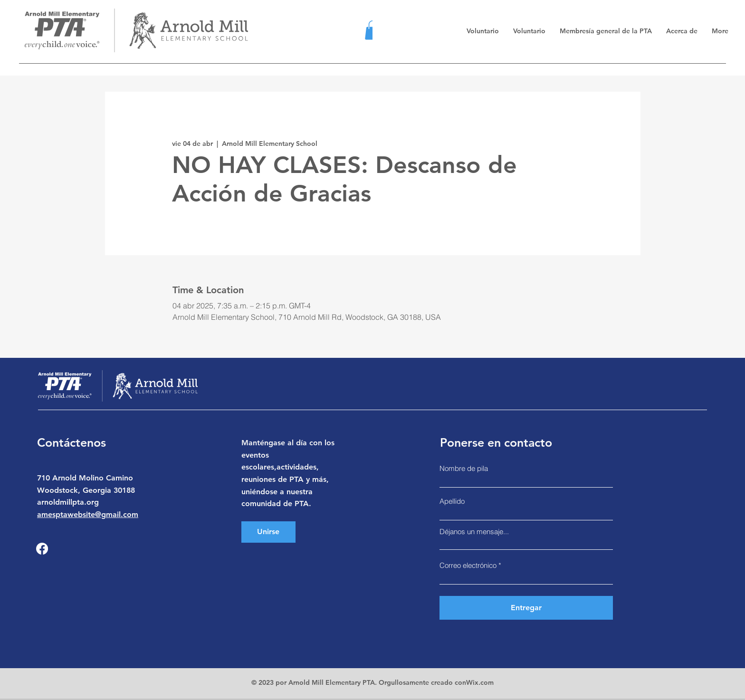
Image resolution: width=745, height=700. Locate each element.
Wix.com (480, 682)
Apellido (452, 501)
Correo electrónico (468, 565)
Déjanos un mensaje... (474, 532)
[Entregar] (526, 608)
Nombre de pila (464, 468)
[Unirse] (268, 532)
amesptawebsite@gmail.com (88, 514)
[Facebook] (42, 549)
